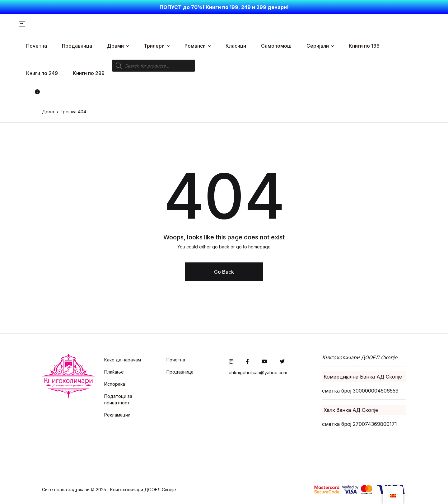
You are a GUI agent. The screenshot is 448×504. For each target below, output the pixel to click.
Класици (236, 46)
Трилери (154, 46)
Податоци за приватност (118, 399)
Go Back (224, 272)
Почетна (176, 360)
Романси (195, 46)
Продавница (180, 372)
